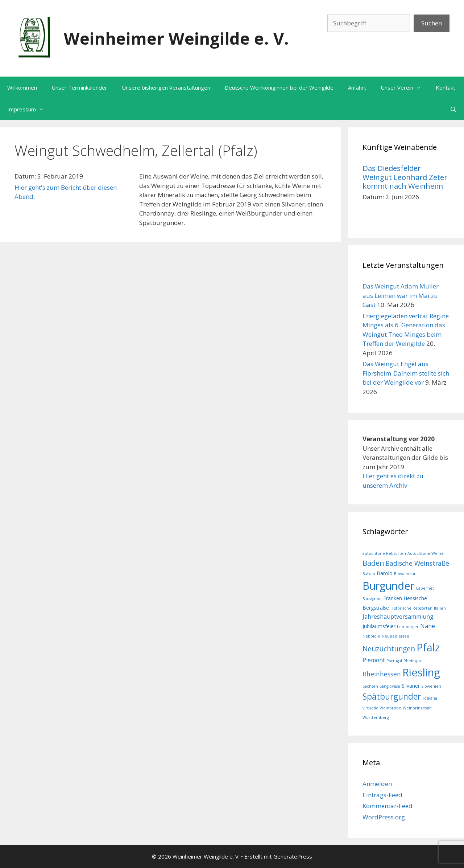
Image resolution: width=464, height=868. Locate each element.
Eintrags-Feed (382, 795)
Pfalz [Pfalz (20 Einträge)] (428, 647)
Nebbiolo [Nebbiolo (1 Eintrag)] (371, 636)
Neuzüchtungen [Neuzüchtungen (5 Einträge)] (389, 649)
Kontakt (446, 87)
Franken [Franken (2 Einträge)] (393, 598)
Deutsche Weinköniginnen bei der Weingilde (279, 87)
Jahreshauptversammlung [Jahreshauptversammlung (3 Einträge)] (398, 617)
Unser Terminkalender (79, 87)
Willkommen (22, 87)
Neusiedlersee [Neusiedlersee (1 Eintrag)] (395, 636)
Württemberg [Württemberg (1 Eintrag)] (376, 717)
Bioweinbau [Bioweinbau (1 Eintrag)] (405, 574)
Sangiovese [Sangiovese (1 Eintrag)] (390, 686)
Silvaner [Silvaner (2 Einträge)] (411, 686)
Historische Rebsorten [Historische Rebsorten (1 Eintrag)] (411, 608)
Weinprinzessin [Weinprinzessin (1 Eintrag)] (417, 708)
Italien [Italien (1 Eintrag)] (440, 608)
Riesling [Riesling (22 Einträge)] (421, 672)
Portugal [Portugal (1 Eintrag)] (394, 661)
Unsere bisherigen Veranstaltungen (166, 87)
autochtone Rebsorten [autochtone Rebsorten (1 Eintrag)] (384, 553)
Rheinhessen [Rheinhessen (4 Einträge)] (382, 674)
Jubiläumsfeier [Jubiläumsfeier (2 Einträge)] (379, 626)
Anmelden (377, 784)
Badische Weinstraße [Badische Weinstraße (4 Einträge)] (417, 563)
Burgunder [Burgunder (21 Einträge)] (388, 586)
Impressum (29, 109)
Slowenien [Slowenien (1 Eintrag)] (431, 686)
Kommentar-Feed (388, 806)
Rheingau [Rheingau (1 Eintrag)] (412, 661)
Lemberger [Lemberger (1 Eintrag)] (408, 627)
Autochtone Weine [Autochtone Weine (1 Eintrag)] (426, 553)
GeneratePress (293, 856)
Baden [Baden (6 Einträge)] (373, 563)
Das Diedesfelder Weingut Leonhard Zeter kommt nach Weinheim (405, 177)
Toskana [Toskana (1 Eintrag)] (430, 698)
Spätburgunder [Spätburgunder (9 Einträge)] (392, 696)
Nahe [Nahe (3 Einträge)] (428, 626)
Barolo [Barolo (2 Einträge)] (385, 573)
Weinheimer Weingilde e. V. (176, 38)
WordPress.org (384, 817)
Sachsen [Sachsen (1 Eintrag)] (370, 686)
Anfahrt (357, 87)
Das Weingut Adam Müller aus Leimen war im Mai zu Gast (401, 295)
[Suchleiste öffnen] (453, 109)
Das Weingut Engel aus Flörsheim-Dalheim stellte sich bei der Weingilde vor (406, 373)
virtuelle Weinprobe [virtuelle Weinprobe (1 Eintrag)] (382, 708)
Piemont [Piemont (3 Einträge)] (374, 660)
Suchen (432, 23)
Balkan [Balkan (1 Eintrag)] (369, 574)
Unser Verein (405, 87)
